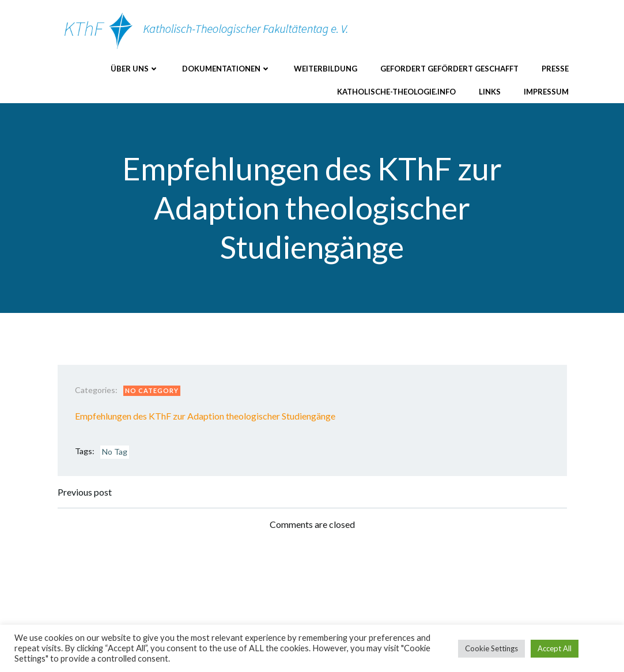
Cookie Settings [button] (491, 648)
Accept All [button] (555, 648)
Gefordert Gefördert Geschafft (449, 69)
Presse (555, 69)
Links (490, 92)
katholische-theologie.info (396, 92)
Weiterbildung (326, 69)
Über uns (135, 69)
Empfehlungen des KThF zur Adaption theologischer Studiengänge (205, 416)
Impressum (546, 92)
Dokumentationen (226, 69)
